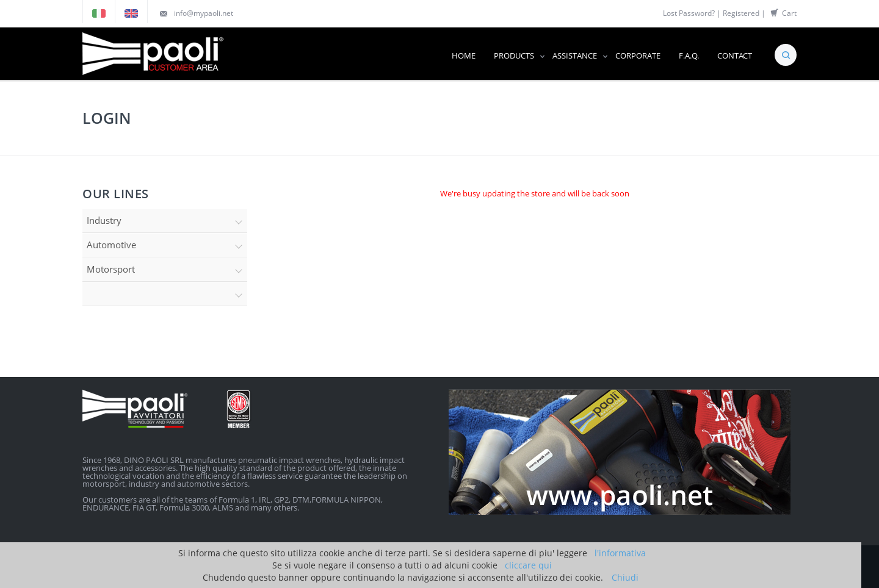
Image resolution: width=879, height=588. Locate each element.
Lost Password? (689, 13)
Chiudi (625, 577)
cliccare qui (528, 565)
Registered (741, 13)
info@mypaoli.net (204, 13)
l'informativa (620, 553)
